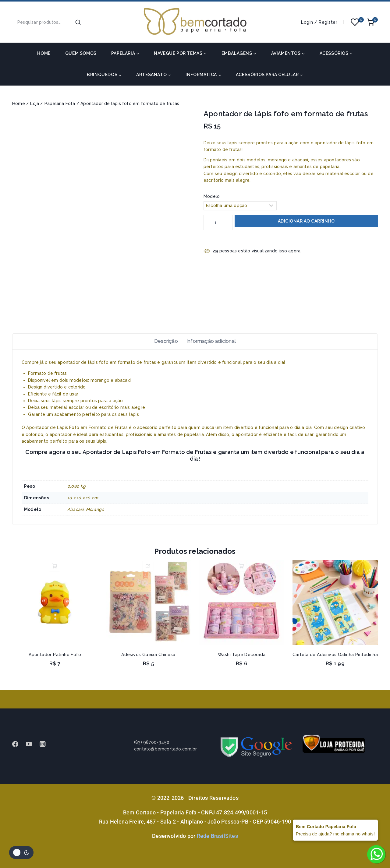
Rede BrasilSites (217, 836)
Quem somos (81, 53)
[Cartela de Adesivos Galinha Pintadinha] (335, 606)
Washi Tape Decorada (242, 658)
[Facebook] (18, 744)
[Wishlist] (355, 22)
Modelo (212, 196)
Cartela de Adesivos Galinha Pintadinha (335, 658)
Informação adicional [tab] (212, 343)
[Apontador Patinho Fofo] (55, 606)
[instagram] (46, 744)
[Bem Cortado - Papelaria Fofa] (195, 22)
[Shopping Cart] (372, 22)
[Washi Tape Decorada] (242, 606)
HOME (44, 53)
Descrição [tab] (164, 343)
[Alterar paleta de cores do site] (21, 852)
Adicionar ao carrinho (306, 221)
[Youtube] (32, 744)
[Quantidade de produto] (218, 223)
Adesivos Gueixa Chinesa (148, 658)
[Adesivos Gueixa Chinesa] (148, 606)
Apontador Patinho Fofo (55, 658)
